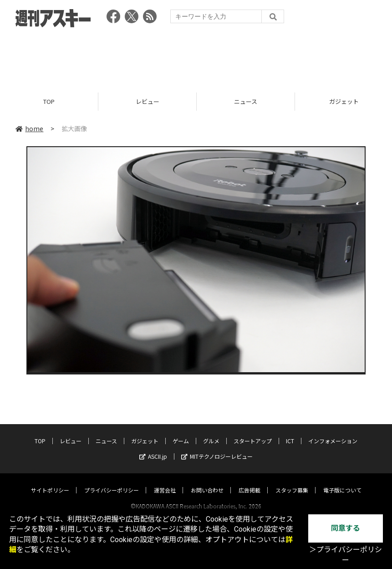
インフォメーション (333, 432)
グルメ (211, 432)
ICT (290, 432)
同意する (346, 528)
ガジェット (145, 432)
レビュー (148, 101)
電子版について (342, 481)
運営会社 (165, 481)
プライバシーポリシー (112, 481)
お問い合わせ (207, 481)
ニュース (246, 101)
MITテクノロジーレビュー (217, 448)
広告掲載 (249, 481)
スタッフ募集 (292, 481)
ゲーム (181, 432)
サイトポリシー (50, 481)
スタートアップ (253, 432)
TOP (49, 101)
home (29, 128)
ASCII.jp (153, 448)
